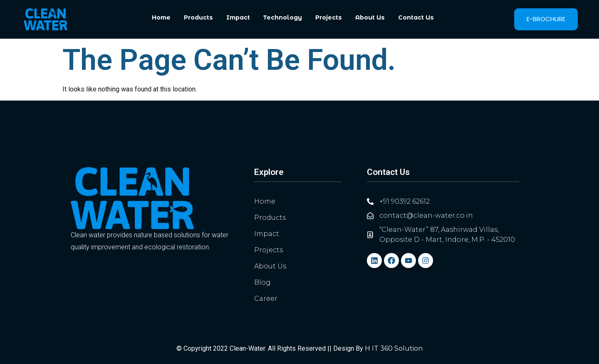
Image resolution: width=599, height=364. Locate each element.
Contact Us (416, 17)
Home (161, 17)
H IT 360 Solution (394, 348)
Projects (329, 17)
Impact (238, 17)
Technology (283, 17)
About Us (370, 17)
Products (198, 17)
